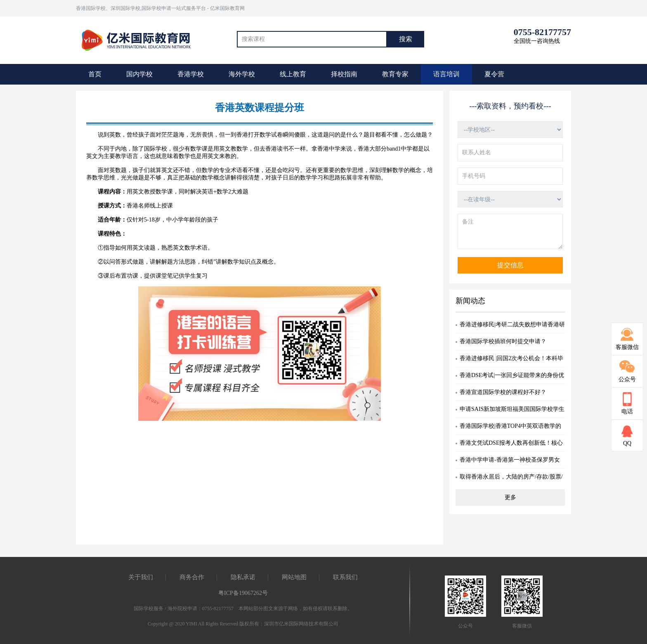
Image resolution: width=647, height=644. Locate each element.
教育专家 (395, 74)
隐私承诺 (243, 577)
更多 (510, 497)
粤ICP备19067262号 (243, 593)
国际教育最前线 (140, 39)
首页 (95, 74)
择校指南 (344, 74)
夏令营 (494, 74)
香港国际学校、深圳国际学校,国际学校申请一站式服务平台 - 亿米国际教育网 (160, 8)
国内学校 (139, 74)
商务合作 (192, 577)
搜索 (406, 39)
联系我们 (345, 577)
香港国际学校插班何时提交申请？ (503, 341)
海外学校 (242, 74)
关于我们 (141, 577)
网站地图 (294, 577)
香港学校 (191, 74)
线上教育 (293, 74)
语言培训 (446, 74)
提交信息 (510, 265)
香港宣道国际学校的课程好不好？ (503, 392)
